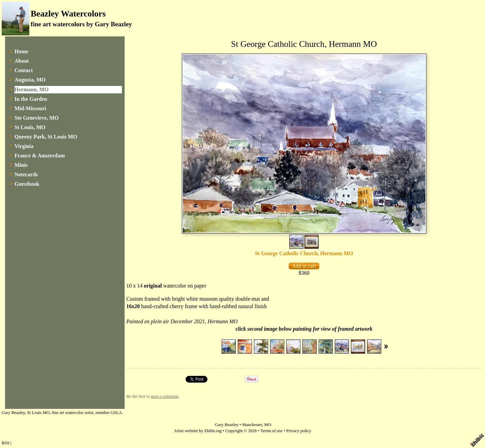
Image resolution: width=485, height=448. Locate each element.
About (22, 61)
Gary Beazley (227, 425)
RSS (6, 443)
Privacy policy (299, 431)
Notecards (26, 174)
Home (21, 51)
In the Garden (31, 99)
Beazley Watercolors (68, 14)
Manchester (252, 425)
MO (268, 425)
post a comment (165, 396)
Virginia (24, 146)
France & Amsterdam (40, 156)
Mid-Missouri (30, 108)
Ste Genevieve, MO (37, 118)
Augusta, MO (30, 80)
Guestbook (27, 184)
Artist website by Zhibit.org (198, 431)
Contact (24, 70)
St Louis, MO (30, 127)
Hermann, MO (31, 89)
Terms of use (271, 431)
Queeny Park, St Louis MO (46, 137)
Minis (21, 165)
